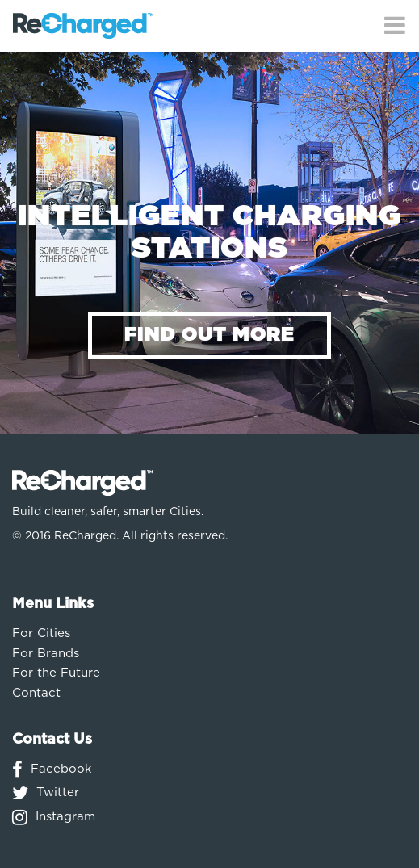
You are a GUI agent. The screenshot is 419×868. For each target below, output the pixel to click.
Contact (36, 693)
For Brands (46, 654)
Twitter (58, 793)
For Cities (41, 633)
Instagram (65, 817)
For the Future (56, 673)
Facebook (61, 769)
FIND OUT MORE (209, 335)
